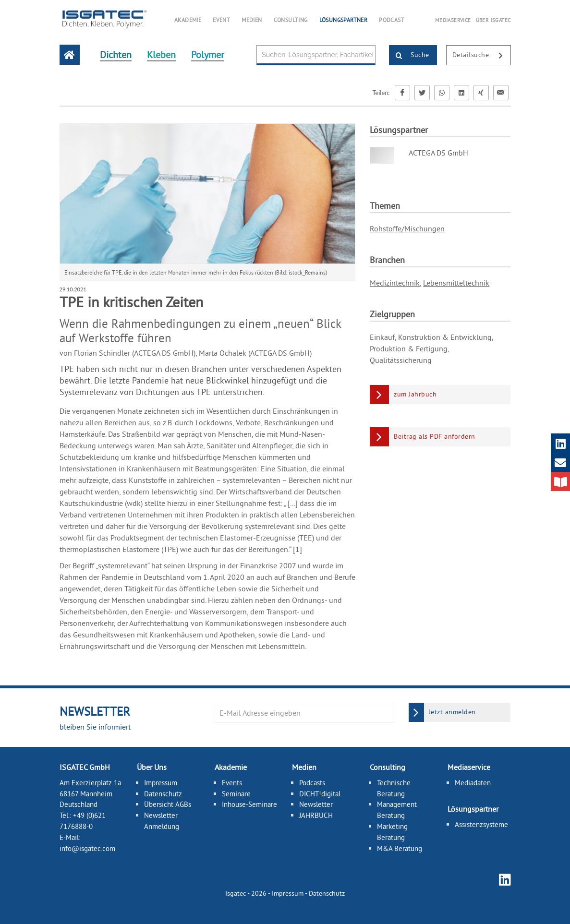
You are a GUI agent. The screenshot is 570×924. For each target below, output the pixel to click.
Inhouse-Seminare (249, 804)
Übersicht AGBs (168, 804)
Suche (409, 56)
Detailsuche (481, 56)
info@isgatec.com (87, 848)
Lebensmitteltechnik (456, 283)
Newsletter (316, 804)
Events (232, 783)
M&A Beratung (400, 848)
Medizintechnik (395, 283)
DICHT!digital (320, 794)
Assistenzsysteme (481, 824)
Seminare (236, 794)
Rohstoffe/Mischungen (407, 228)
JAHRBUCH (316, 815)
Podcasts (312, 783)
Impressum (161, 783)
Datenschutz (163, 794)
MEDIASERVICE (453, 20)
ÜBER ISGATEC (493, 20)
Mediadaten (473, 783)
